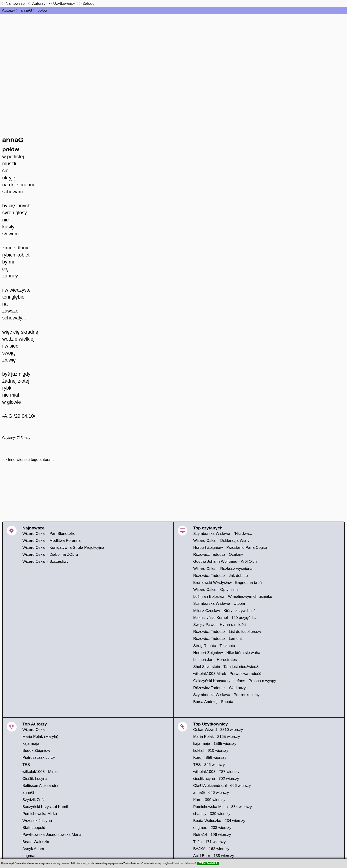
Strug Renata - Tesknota (214, 646)
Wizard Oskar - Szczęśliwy (45, 561)
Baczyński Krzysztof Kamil (45, 807)
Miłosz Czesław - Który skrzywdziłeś (224, 611)
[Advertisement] (174, 48)
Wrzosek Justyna (37, 821)
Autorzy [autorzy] (39, 3)
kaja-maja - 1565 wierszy (215, 743)
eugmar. (30, 856)
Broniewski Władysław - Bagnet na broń (227, 582)
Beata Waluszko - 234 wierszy (219, 821)
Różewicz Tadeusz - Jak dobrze (220, 576)
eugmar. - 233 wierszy (212, 828)
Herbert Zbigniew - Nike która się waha (227, 653)
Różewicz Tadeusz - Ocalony (218, 554)
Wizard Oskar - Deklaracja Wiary (221, 540)
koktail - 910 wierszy (211, 750)
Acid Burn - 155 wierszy (214, 856)
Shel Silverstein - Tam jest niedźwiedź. (226, 667)
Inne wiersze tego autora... (31, 460)
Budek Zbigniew (36, 750)
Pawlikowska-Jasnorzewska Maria (52, 835)
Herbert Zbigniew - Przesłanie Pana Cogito (230, 547)
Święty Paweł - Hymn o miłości (220, 625)
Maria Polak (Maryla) (40, 736)
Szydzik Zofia (34, 800)
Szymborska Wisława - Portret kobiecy (226, 695)
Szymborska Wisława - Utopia (219, 603)
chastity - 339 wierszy (212, 814)
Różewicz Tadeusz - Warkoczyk (220, 688)
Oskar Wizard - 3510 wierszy (218, 730)
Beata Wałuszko (36, 842)
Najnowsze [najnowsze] (15, 3)
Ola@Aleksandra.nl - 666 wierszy (222, 785)
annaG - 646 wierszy (211, 792)
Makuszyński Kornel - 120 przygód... (224, 618)
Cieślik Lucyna (35, 779)
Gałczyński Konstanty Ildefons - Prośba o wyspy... (236, 681)
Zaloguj (89, 3)
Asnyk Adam (33, 849)
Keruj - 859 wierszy (210, 757)
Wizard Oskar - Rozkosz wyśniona (223, 569)
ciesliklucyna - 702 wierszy (216, 779)
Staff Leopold (34, 828)
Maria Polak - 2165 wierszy (217, 736)
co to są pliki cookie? (186, 863)
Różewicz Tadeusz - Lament (217, 638)
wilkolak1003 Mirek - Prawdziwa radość (227, 674)
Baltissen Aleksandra (41, 785)
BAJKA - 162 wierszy (211, 849)
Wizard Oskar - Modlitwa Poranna (52, 540)
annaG (26, 10)
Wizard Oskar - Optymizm (215, 589)
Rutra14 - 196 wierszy (212, 835)
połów (43, 10)
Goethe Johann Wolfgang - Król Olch (225, 561)
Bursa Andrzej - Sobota (213, 702)
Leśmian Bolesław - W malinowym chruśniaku (233, 596)
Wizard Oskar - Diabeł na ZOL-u (50, 554)
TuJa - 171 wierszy (209, 842)
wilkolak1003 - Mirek (40, 772)
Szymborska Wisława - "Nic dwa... (223, 533)
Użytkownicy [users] (64, 3)
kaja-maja (31, 743)
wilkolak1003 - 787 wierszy (216, 772)
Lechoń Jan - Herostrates (215, 660)
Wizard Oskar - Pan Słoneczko (49, 533)
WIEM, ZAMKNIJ (208, 863)
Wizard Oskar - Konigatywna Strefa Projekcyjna (63, 547)
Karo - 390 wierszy (209, 800)
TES (26, 765)
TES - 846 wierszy (209, 765)
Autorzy (9, 10)
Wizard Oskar (34, 730)
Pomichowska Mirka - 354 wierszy (222, 807)
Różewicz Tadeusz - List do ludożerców (227, 631)
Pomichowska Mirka (40, 814)
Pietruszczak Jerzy (39, 757)
